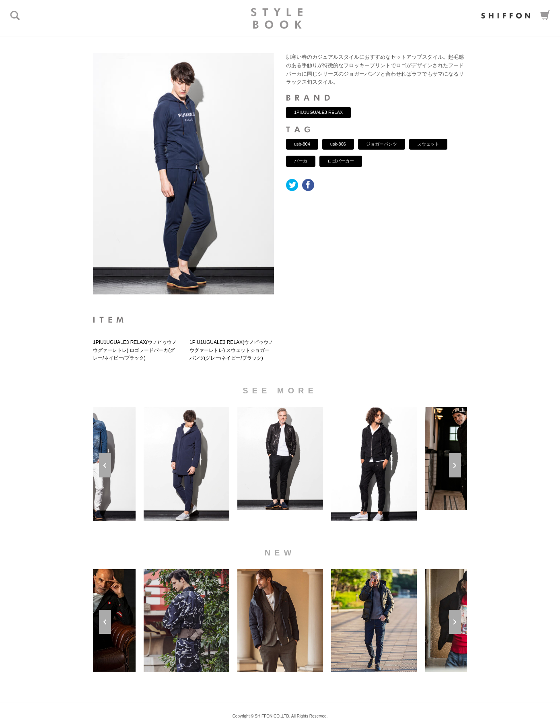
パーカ (301, 161)
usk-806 (338, 144)
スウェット (428, 144)
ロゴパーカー (341, 161)
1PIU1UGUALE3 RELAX (318, 112)
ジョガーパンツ (382, 144)
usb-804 (302, 144)
